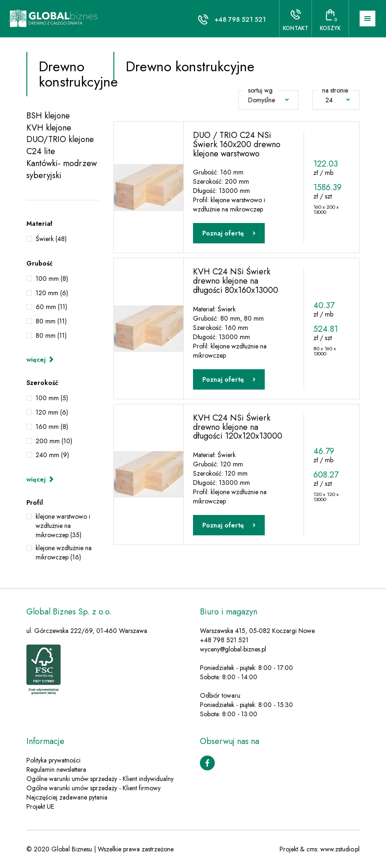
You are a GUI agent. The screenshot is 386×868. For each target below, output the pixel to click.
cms (312, 849)
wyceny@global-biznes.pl (233, 650)
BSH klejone (48, 116)
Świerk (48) (51, 239)
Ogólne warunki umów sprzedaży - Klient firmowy (93, 788)
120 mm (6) (52, 293)
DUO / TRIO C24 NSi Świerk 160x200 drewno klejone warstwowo (237, 144)
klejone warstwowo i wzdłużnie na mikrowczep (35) (63, 526)
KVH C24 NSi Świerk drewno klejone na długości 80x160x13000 (236, 281)
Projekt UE (40, 807)
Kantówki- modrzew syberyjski (62, 170)
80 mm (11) (51, 321)
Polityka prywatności (53, 761)
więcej (40, 360)
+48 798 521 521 (240, 19)
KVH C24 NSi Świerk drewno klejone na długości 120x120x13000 (238, 427)
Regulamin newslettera (56, 770)
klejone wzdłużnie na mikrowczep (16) (64, 552)
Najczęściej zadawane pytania (67, 798)
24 (338, 100)
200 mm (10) (54, 441)
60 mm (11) (51, 307)
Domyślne (268, 100)
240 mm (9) (52, 455)
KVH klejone (49, 128)
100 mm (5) (52, 398)
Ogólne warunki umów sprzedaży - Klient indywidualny (100, 779)
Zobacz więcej (234, 558)
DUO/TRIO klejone (60, 139)
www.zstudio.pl (340, 849)
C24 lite (41, 152)
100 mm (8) (52, 279)
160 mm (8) (52, 427)
